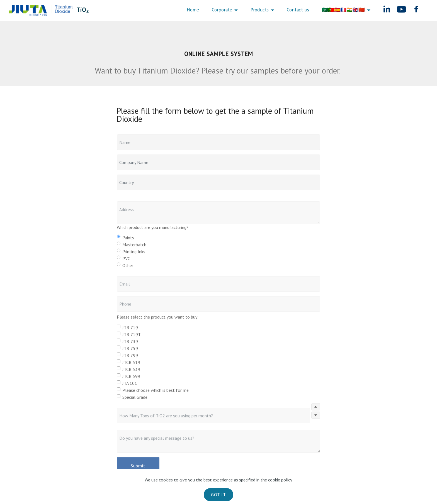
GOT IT (219, 495)
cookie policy (280, 480)
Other (128, 267)
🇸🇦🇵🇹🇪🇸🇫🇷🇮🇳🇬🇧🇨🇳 (343, 10)
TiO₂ (82, 10)
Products (260, 10)
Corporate (222, 10)
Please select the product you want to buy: (158, 319)
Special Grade (135, 399)
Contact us (298, 10)
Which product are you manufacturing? (153, 229)
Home (193, 10)
